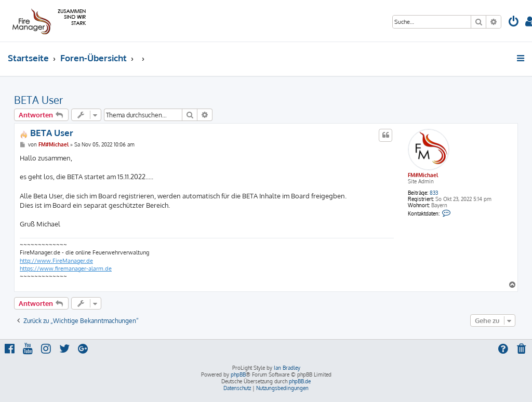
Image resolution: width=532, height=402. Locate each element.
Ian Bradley (287, 368)
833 (434, 193)
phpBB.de (300, 381)
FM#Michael (423, 175)
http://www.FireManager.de (56, 261)
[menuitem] (514, 23)
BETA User (38, 100)
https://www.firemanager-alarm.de (66, 269)
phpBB (238, 374)
